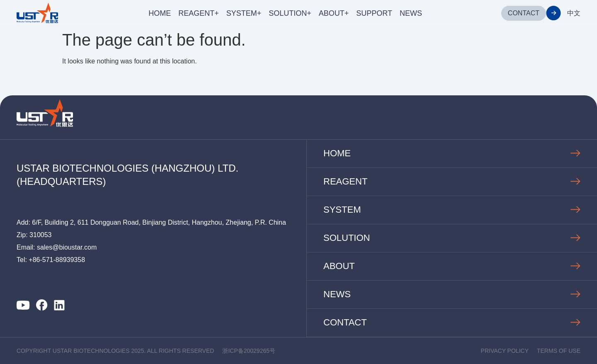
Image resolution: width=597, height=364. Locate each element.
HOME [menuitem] (160, 13)
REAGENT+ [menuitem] (199, 13)
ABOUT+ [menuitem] (334, 13)
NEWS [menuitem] (411, 13)
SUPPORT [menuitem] (374, 13)
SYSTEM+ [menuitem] (244, 13)
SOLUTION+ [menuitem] (290, 13)
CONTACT (524, 13)
